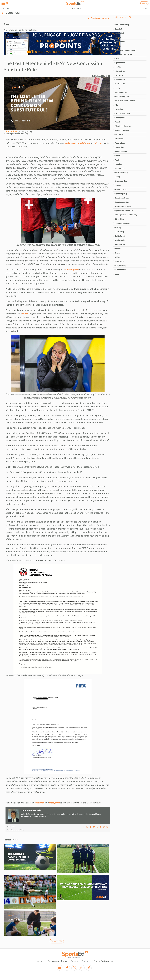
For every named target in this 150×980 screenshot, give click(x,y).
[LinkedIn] (60, 968)
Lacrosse (118, 75)
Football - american (123, 54)
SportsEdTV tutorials (123, 211)
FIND (146, 9)
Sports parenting (121, 202)
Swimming (119, 232)
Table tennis (119, 236)
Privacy (74, 961)
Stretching (119, 219)
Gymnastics (119, 63)
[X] (74, 968)
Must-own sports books (124, 101)
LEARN (5, 9)
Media (117, 88)
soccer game (72, 269)
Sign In (144, 3)
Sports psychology (122, 206)
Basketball (119, 33)
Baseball (118, 29)
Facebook (39, 803)
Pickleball (118, 134)
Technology (119, 244)
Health (117, 67)
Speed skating (120, 189)
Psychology (119, 143)
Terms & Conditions (57, 961)
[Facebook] (67, 968)
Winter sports (120, 270)
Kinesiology (119, 71)
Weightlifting (120, 265)
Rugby (117, 160)
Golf (116, 58)
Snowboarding (120, 181)
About (40, 961)
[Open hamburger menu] (3, 3)
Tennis (117, 249)
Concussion (119, 41)
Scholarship (119, 168)
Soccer (117, 185)
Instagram (54, 803)
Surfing (117, 227)
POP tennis (119, 139)
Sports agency (120, 194)
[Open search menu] (7, 3)
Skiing (117, 177)
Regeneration (120, 151)
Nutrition (118, 109)
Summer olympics (122, 223)
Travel (117, 253)
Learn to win (119, 80)
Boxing (117, 37)
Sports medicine (121, 198)
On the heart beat (122, 113)
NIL (116, 105)
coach (25, 314)
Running (118, 164)
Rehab (117, 156)
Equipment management (125, 50)
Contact (86, 961)
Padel (117, 122)
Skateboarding (121, 172)
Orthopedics (119, 118)
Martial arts (119, 84)
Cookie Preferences (103, 961)
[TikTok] (89, 968)
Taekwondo (119, 240)
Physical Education (122, 126)
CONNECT (76, 9)
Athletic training (121, 25)
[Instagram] (82, 968)
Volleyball (119, 261)
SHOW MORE (57, 941)
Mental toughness (122, 96)
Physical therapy (121, 130)
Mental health (120, 92)
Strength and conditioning (125, 215)
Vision (117, 257)
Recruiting (119, 147)
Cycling (117, 46)
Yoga (116, 274)
